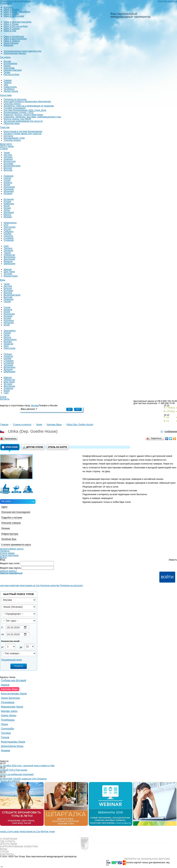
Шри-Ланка (9, 272)
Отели (3, 397)
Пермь (7, 72)
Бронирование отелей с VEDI (18, 112)
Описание (10, 447)
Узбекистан (9, 255)
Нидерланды (10, 223)
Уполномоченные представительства (22, 51)
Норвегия (8, 344)
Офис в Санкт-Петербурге (17, 12)
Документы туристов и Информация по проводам (29, 106)
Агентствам (6, 95)
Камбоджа (9, 204)
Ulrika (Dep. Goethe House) (80, 425)
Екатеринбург (11, 64)
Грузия (7, 180)
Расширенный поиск (12, 660)
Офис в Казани (11, 14)
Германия (9, 176)
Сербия (7, 234)
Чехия (7, 153)
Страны (4, 149)
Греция (7, 302)
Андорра (8, 157)
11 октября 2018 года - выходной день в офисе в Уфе (27, 766)
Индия (7, 185)
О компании (6, 3)
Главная (4, 425)
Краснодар (9, 68)
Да (69, 409)
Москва (7, 61)
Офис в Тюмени (12, 41)
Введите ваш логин (10, 563)
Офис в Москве (11, 9)
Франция (8, 261)
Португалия (9, 227)
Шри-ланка (9, 382)
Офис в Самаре (12, 28)
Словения (9, 240)
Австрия (8, 155)
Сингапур (8, 236)
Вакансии (8, 45)
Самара (8, 80)
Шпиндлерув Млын (12, 746)
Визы (3, 280)
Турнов (5, 737)
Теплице (6, 733)
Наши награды (11, 43)
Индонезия (9, 187)
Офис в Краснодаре (14, 16)
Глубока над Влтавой (13, 680)
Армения (8, 159)
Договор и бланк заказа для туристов (22, 134)
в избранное (171, 432)
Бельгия (8, 288)
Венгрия (8, 168)
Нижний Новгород (13, 70)
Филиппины (9, 257)
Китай (7, 206)
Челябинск (9, 89)
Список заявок (7, 553)
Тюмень (8, 82)
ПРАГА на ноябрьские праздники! (17, 774)
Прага (4, 724)
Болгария (8, 164)
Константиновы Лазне (14, 694)
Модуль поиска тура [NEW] (17, 119)
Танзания (8, 250)
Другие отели (33, 447)
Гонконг (7, 178)
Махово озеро (9, 711)
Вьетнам (8, 170)
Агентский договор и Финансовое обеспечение (27, 101)
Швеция (8, 269)
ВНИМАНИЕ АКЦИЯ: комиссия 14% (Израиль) (23, 779)
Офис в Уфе (10, 31)
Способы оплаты (12, 104)
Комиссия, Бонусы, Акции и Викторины (23, 115)
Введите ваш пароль (10, 568)
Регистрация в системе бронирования (23, 131)
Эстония (8, 274)
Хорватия (8, 388)
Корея (7, 391)
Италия (7, 201)
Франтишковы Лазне (13, 742)
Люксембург (10, 331)
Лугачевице (8, 702)
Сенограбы (7, 729)
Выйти (3, 558)
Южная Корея (11, 276)
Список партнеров (9, 555)
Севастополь (10, 87)
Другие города (11, 91)
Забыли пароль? (8, 571)
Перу (6, 346)
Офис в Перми (11, 24)
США (6, 246)
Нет (78, 409)
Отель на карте (57, 447)
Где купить (5, 57)
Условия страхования (15, 108)
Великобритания (12, 166)
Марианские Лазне (12, 707)
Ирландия (9, 191)
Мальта (7, 215)
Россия (7, 229)
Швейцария (9, 264)
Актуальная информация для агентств (23, 121)
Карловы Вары (54, 425)
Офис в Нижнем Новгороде (18, 22)
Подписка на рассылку (15, 99)
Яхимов (5, 750)
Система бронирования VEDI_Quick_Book (25, 110)
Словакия (9, 238)
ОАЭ (6, 225)
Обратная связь (12, 123)
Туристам (5, 127)
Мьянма (8, 217)
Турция (7, 253)
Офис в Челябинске (14, 37)
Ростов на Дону (11, 74)
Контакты (8, 7)
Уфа (6, 85)
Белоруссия (10, 161)
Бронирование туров (14, 138)
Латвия (7, 208)
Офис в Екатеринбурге (15, 39)
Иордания (9, 189)
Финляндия (9, 259)
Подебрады (8, 720)
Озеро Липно (9, 715)
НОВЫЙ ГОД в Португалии (14, 770)
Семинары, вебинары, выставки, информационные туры (32, 117)
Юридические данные (15, 53)
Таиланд (8, 248)
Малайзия (9, 212)
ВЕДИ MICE (6, 144)
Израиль (8, 183)
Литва (7, 210)
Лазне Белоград (10, 698)
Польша (8, 354)
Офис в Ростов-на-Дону (16, 26)
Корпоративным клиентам (19, 846)
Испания (8, 193)
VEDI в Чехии (7, 146)
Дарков (5, 685)
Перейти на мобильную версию (147, 859)
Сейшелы (9, 231)
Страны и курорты (22, 425)
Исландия (9, 199)
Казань (7, 66)
